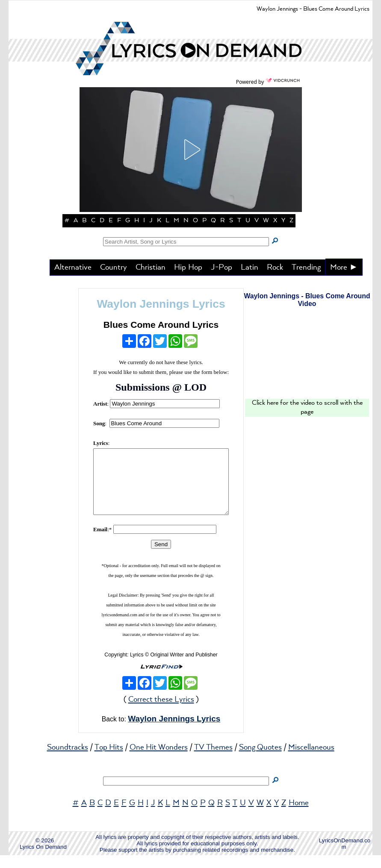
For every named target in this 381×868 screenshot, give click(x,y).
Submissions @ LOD (161, 387)
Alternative (73, 268)
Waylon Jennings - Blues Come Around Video (307, 300)
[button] (191, 150)
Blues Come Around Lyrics (161, 325)
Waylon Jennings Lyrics (161, 304)
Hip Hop (188, 268)
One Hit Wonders (159, 760)
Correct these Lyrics (161, 712)
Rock (275, 268)
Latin (250, 268)
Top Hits (109, 760)
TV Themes (213, 760)
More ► (344, 268)
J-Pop (222, 268)
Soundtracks (68, 760)
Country (114, 268)
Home (299, 816)
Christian (151, 268)
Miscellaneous (311, 760)
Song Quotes (260, 760)
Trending (306, 268)
